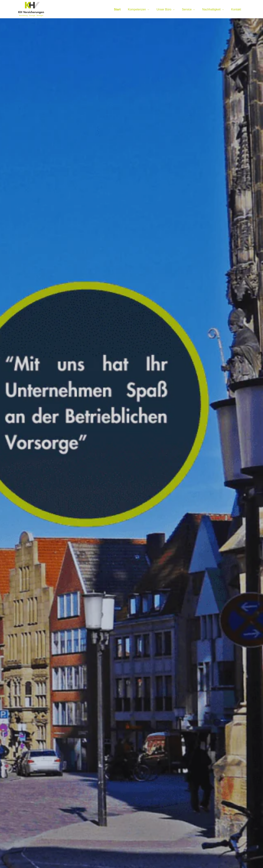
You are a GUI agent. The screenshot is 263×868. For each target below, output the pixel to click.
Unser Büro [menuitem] (164, 9)
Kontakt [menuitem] (236, 9)
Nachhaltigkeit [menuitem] (211, 9)
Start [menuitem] (117, 9)
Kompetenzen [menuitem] (137, 9)
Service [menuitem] (187, 9)
